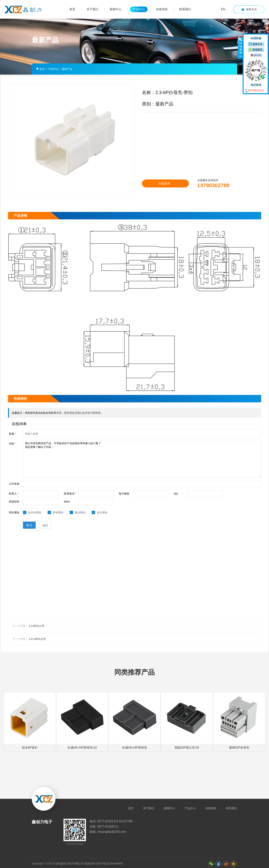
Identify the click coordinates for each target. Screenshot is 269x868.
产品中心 (139, 9)
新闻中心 (116, 9)
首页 (72, 9)
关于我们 (92, 9)
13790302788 (209, 185)
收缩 (240, 48)
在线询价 (162, 9)
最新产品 (67, 69)
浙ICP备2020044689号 (110, 859)
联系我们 (185, 9)
